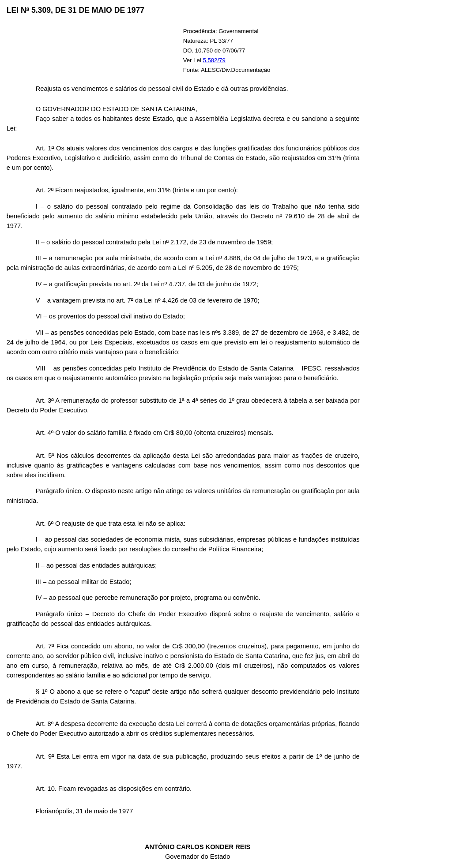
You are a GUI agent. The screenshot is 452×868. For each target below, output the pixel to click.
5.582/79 (214, 60)
